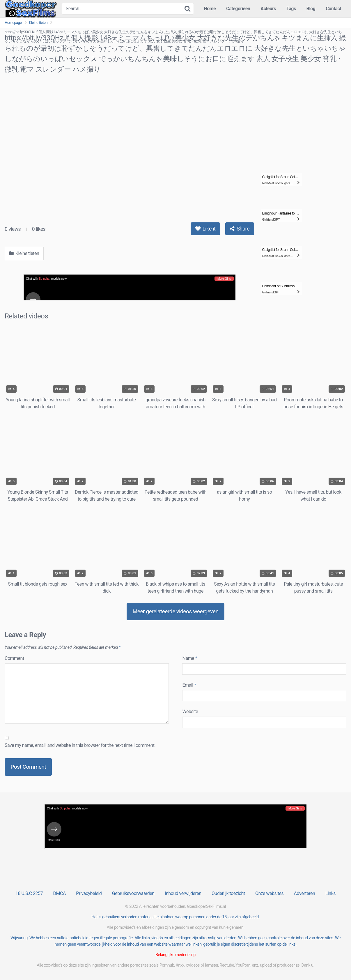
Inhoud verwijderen (183, 893)
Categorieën (238, 9)
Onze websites (269, 893)
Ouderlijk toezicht (228, 893)
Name (190, 658)
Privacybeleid (89, 893)
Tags (291, 9)
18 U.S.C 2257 (29, 893)
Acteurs (268, 9)
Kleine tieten (38, 23)
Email (189, 685)
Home (210, 9)
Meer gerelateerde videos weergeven (175, 611)
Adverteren (305, 893)
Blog (311, 9)
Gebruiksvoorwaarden (133, 893)
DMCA (60, 893)
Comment (14, 658)
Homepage (13, 23)
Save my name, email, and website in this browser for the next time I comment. (80, 745)
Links (330, 893)
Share (240, 229)
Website (190, 711)
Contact (333, 9)
